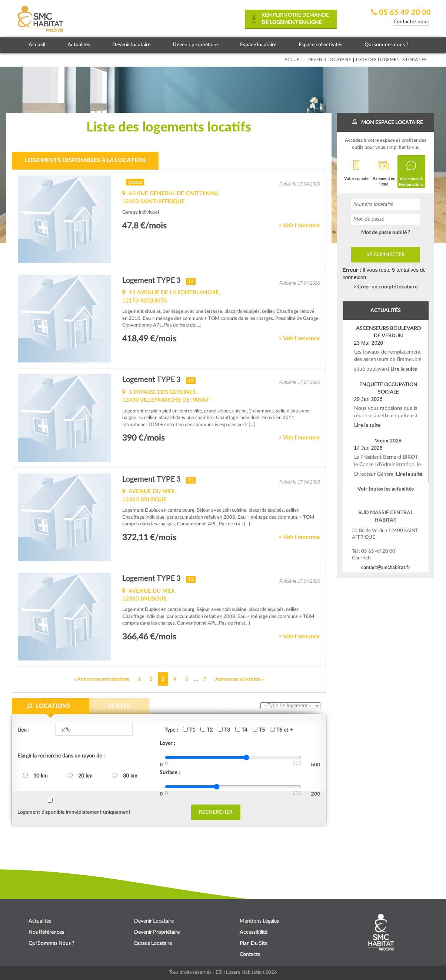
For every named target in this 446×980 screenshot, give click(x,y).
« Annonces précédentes (101, 679)
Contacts (250, 954)
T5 (259, 730)
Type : (171, 730)
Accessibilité (254, 932)
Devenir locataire (131, 45)
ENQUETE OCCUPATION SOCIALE (388, 388)
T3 (224, 730)
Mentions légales (259, 921)
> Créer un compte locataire (385, 286)
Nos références (46, 932)
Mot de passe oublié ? (386, 232)
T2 (207, 730)
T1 (189, 730)
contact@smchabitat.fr (386, 567)
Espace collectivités (320, 45)
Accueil (37, 45)
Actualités (79, 45)
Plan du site (254, 943)
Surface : (170, 773)
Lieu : (24, 730)
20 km (80, 776)
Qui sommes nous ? (386, 45)
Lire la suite (404, 369)
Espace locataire (258, 45)
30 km (125, 776)
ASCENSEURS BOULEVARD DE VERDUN (388, 332)
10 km (35, 776)
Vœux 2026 (388, 440)
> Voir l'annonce (299, 225)
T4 (241, 730)
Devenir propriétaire (195, 45)
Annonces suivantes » (239, 679)
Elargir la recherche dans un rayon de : (61, 756)
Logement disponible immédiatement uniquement (74, 812)
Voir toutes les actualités (386, 489)
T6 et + (281, 730)
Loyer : (167, 743)
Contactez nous (411, 22)
